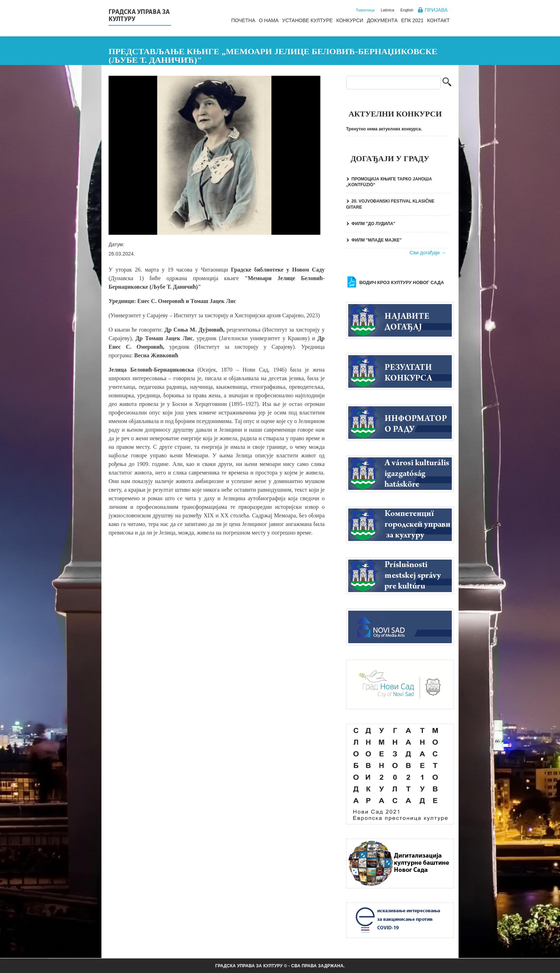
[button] (214, 155)
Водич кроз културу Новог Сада (402, 282)
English (407, 10)
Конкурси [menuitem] (350, 20)
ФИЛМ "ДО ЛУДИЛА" (373, 224)
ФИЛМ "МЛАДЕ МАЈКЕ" (376, 240)
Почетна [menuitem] (243, 20)
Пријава (436, 10)
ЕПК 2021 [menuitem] (412, 20)
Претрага (447, 83)
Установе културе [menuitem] (307, 20)
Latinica (387, 10)
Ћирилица (365, 10)
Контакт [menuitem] (438, 20)
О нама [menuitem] (269, 20)
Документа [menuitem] (382, 20)
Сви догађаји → (428, 253)
